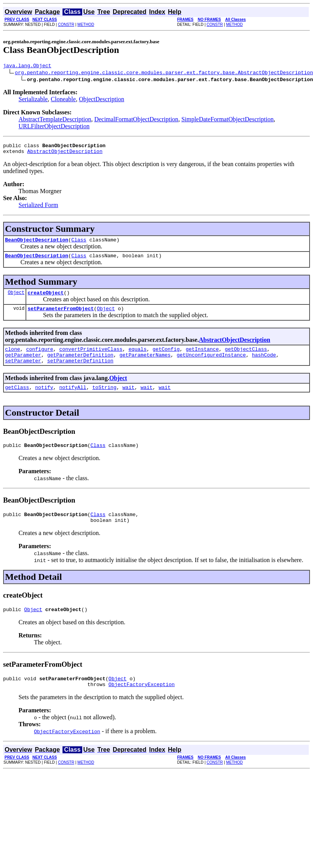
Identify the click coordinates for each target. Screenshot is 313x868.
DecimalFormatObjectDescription (136, 120)
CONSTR (66, 25)
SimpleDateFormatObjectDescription (228, 120)
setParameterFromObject (61, 316)
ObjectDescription (101, 100)
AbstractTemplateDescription (55, 120)
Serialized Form (38, 208)
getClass (17, 400)
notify (44, 400)
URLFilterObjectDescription (54, 127)
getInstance (202, 358)
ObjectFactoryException (142, 704)
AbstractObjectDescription (65, 155)
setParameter (23, 372)
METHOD (86, 25)
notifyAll (73, 400)
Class (79, 244)
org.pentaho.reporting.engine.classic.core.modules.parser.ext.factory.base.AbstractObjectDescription (164, 73)
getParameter (23, 365)
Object (16, 299)
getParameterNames (145, 365)
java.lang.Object (27, 66)
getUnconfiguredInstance (211, 365)
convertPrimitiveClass (91, 358)
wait (128, 400)
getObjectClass (246, 358)
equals (138, 358)
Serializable (33, 100)
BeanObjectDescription (37, 244)
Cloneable (63, 100)
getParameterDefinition (80, 365)
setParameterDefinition (80, 372)
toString (104, 400)
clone (13, 358)
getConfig (166, 358)
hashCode (264, 365)
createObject (46, 299)
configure (40, 358)
